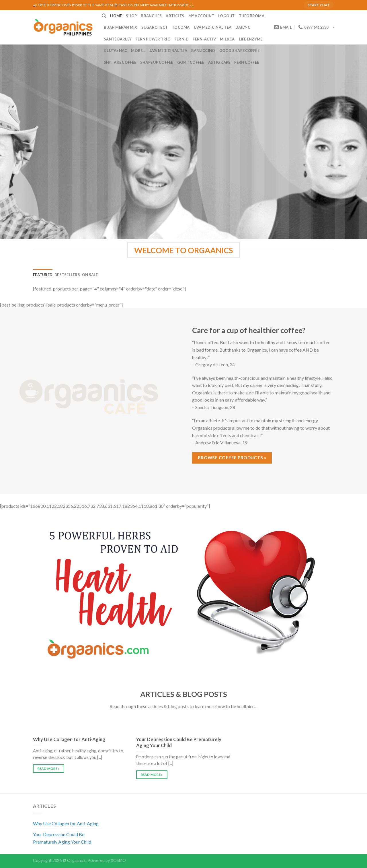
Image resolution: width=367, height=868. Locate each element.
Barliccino (203, 51)
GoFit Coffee (191, 62)
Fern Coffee (247, 62)
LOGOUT (227, 16)
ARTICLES (175, 16)
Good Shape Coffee (239, 51)
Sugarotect (155, 27)
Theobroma (252, 16)
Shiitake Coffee (120, 62)
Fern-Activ (204, 39)
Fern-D (182, 39)
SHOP (131, 16)
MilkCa (227, 39)
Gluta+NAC (115, 51)
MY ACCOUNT (201, 16)
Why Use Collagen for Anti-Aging (66, 823)
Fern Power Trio (153, 39)
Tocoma (181, 27)
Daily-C (243, 27)
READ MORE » (49, 769)
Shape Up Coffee (157, 62)
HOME (116, 16)
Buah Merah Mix (121, 27)
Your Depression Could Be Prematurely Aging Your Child (62, 838)
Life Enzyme (251, 39)
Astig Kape (219, 62)
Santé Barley (118, 39)
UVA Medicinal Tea (213, 27)
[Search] (104, 16)
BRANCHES (151, 16)
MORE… (138, 51)
